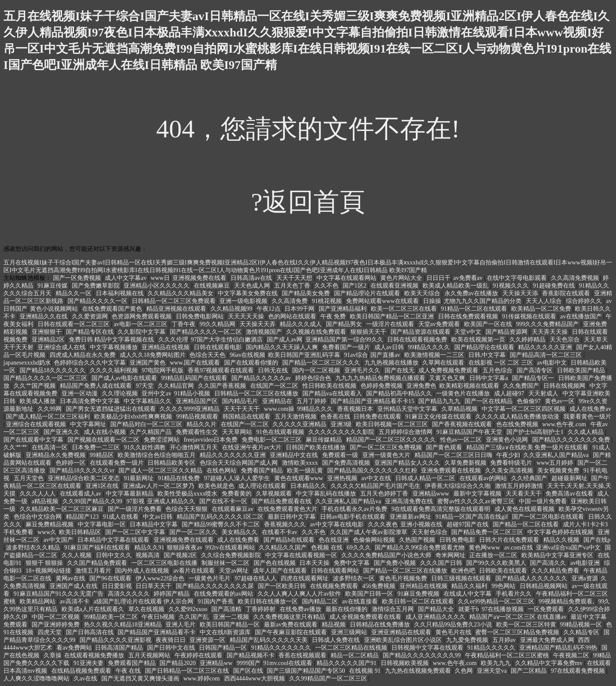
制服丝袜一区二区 (226, 563)
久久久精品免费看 (556, 571)
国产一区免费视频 (78, 278)
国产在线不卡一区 (224, 501)
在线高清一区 (50, 447)
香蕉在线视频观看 (303, 655)
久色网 (465, 671)
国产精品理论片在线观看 (368, 293)
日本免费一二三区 (97, 447)
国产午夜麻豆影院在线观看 (292, 632)
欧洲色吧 (464, 571)
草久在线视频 (147, 609)
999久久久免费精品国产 (548, 324)
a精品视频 (46, 501)
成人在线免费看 (239, 540)
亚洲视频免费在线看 (200, 278)
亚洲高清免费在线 (410, 501)
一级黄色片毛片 (210, 578)
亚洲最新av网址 (411, 517)
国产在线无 (400, 370)
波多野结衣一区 (355, 578)
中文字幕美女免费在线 (249, 293)
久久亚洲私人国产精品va (557, 455)
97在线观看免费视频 (579, 671)
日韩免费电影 (458, 540)
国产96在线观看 (111, 578)
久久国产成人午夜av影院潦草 (369, 532)
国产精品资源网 (507, 332)
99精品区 (103, 455)
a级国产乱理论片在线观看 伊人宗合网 (144, 601)
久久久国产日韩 (442, 563)
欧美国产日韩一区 (370, 594)
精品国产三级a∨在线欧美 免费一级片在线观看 (528, 447)
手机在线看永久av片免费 (355, 509)
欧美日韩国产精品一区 (231, 625)
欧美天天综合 (423, 293)
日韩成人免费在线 (337, 640)
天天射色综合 (430, 532)
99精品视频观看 (198, 417)
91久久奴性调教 (145, 447)
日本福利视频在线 (121, 293)
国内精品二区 (321, 601)
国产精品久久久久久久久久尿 (216, 586)
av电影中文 (552, 363)
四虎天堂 (50, 632)
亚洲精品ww (217, 663)
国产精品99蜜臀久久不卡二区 (222, 524)
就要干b (469, 609)
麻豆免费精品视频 (50, 524)
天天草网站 (238, 432)
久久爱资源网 (91, 316)
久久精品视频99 (232, 309)
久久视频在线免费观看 (317, 332)
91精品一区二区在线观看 (475, 309)
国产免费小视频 (396, 563)
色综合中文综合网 (38, 517)
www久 (47, 532)
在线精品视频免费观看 (82, 671)
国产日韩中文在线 (172, 648)
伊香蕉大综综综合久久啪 (459, 486)
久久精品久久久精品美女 (181, 293)
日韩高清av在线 (252, 278)
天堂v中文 (469, 332)
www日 (160, 278)
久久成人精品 (586, 432)
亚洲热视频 (343, 478)
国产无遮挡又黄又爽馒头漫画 (141, 679)
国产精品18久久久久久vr (83, 471)
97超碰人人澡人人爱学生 (238, 478)
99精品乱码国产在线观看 (195, 378)
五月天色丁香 (293, 286)
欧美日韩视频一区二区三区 (393, 424)
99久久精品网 (218, 324)
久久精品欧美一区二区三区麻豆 (62, 509)
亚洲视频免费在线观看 (184, 540)
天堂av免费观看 (440, 324)
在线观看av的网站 (484, 478)
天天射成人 (544, 393)
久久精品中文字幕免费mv (549, 663)
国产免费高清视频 (347, 463)
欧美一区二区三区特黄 (527, 625)
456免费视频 (380, 586)
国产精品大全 (437, 609)
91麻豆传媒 (53, 286)
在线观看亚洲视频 (395, 286)
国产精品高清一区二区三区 (547, 355)
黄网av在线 (71, 578)
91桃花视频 (328, 301)
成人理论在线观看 (263, 486)
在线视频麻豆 (213, 286)
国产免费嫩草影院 (97, 286)
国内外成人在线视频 (143, 571)
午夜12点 (269, 309)
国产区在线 (249, 671)
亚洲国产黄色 (148, 363)
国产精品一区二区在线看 (527, 524)
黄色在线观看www (299, 478)
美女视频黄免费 (559, 471)
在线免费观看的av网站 (224, 594)
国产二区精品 (530, 671)
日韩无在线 (274, 370)
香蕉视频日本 (356, 409)
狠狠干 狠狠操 (45, 563)
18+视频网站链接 (49, 571)
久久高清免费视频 (576, 278)
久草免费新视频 (466, 463)
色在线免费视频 (518, 424)
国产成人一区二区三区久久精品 (161, 471)
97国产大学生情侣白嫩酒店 (228, 340)
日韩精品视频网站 (545, 586)
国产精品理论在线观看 (485, 347)
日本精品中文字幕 (154, 524)
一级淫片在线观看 (391, 324)
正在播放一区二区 (494, 555)
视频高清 (148, 555)
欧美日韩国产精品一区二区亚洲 (393, 316)
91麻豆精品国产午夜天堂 (470, 432)
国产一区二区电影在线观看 (549, 517)
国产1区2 (355, 286)
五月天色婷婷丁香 (385, 494)
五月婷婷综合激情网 (406, 432)
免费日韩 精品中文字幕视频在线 (112, 340)
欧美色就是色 (217, 486)
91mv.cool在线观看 (289, 663)
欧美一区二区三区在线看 (405, 309)
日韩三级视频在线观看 (462, 578)
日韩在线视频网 (565, 386)
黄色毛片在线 (454, 632)
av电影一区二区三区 (141, 324)
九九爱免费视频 (468, 640)
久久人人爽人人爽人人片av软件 (300, 594)
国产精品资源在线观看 (421, 332)
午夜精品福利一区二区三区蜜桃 (508, 655)
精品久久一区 (74, 293)
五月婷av (505, 640)
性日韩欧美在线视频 (330, 386)
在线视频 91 (366, 671)
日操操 (432, 301)
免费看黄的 (237, 494)
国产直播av (386, 355)
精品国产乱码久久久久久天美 (269, 640)
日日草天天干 (154, 586)
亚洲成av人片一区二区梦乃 (159, 486)
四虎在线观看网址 (305, 578)
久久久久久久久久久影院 (342, 432)
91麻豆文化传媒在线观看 (439, 417)
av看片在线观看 (195, 571)
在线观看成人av (81, 494)
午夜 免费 (334, 316)
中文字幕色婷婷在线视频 (561, 532)
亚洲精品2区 (49, 340)
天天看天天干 (524, 494)
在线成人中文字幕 (468, 594)
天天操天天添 (521, 293)
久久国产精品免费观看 (98, 563)
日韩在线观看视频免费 (418, 340)
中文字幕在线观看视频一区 (302, 555)
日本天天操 (315, 563)
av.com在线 (518, 548)
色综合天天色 (208, 355)
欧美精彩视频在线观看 (470, 386)
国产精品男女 (345, 324)
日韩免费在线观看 (378, 417)
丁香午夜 (184, 324)
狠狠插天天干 (369, 332)
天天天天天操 (247, 316)
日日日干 (438, 278)
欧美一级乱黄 (306, 471)
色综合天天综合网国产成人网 (240, 463)
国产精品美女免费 (307, 293)
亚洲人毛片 (181, 625)
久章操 (53, 655)
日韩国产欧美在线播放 (317, 447)
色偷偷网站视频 (375, 540)
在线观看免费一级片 (118, 463)
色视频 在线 (327, 548)
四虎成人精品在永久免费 (83, 355)
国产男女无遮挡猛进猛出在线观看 (112, 409)
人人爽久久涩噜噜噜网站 (37, 679)
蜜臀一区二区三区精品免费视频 (518, 632)
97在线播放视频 (503, 609)
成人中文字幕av (126, 278)
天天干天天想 (295, 278)
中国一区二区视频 (56, 617)
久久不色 (327, 286)
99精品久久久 (316, 409)
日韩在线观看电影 (219, 347)
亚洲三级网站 (350, 632)
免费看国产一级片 (347, 347)
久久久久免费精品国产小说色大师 (387, 555)
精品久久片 (202, 424)
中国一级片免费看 (544, 501)
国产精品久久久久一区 (98, 301)
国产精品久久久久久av (262, 378)
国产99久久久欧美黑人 (497, 563)
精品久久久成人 (302, 324)
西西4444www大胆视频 (255, 679)
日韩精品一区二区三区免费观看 (175, 301)
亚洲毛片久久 (363, 370)
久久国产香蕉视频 (223, 386)
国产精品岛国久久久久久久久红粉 (373, 471)
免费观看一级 (341, 455)
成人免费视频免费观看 (449, 370)
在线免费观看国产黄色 (113, 309)
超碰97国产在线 (468, 524)
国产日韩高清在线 (91, 632)
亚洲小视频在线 (422, 524)
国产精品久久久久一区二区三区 (46, 378)
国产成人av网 (285, 340)
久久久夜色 (383, 524)
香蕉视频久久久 (286, 524)
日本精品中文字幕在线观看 (114, 540)
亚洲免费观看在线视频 (452, 471)
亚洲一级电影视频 (244, 301)
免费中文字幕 (352, 563)
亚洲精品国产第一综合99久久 (345, 340)
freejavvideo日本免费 (211, 440)
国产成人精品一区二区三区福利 (49, 417)
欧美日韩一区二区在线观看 (419, 601)
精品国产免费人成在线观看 (97, 386)
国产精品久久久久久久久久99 (423, 655)
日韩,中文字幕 (488, 355)
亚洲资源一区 (208, 640)
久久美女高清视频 (510, 471)
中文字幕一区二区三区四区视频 (524, 409)
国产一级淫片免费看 (136, 509)
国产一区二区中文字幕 (136, 532)
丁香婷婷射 (261, 609)
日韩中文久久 (115, 555)
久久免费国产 (522, 386)
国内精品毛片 (241, 401)
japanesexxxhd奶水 (27, 363)
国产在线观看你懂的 (252, 363)
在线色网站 (222, 471)
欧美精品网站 (38, 601)
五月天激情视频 (296, 417)
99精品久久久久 (430, 347)
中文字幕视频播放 (115, 347)
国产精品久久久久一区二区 (207, 332)
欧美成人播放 (38, 401)
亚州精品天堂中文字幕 (408, 409)
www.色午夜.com (565, 424)
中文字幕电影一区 (103, 524)
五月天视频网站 (150, 655)
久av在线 (86, 679)
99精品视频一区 (582, 625)
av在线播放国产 (582, 316)
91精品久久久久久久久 (282, 648)
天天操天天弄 (258, 324)
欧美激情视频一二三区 (435, 355)
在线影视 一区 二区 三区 (501, 363)
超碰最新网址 (570, 478)
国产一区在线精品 (489, 401)
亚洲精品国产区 (198, 401)
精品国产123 (83, 517)
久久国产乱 (195, 617)
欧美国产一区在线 (489, 324)
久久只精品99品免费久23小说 (454, 625)
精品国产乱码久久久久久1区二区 (221, 517)
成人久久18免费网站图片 (154, 355)
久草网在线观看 (444, 363)
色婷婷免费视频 (382, 386)
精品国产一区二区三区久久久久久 (392, 440)
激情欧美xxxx (301, 463)
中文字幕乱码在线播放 (327, 494)
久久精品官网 (177, 386)
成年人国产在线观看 (281, 571)
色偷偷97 (530, 401)
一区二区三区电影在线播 (165, 563)
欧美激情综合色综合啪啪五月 (157, 455)
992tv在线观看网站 (231, 548)
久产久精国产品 (151, 432)
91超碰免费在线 (555, 286)
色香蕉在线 (335, 417)
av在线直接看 (361, 601)
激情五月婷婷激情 (520, 486)
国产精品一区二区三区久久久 (322, 363)
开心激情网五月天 (195, 447)
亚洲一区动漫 (80, 393)
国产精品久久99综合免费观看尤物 (421, 548)
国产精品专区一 (534, 378)
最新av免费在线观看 (292, 625)
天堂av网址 (235, 571)
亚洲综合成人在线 (62, 347)
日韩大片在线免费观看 (510, 540)
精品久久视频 (562, 540)
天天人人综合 (545, 301)
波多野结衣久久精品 (34, 548)
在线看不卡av (280, 532)
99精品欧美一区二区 (112, 617)
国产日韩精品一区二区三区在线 (188, 671)
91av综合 (356, 355)
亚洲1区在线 (103, 486)
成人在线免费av (590, 409)
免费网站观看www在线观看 (383, 301)
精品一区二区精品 (355, 655)
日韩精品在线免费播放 (381, 625)
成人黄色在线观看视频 (525, 509)
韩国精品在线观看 (247, 417)
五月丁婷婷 (312, 401)
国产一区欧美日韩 (283, 586)
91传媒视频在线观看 (530, 316)
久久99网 (50, 409)
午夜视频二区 (572, 655)
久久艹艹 (16, 447)
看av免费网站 (74, 648)
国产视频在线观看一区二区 (104, 440)
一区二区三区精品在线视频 (352, 648)
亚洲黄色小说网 (508, 440)
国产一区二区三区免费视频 (387, 447)
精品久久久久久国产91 (347, 663)
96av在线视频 (247, 355)
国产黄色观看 (445, 447)
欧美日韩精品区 (81, 532)
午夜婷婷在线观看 (199, 655)
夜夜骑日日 (172, 640)
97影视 (136, 501)
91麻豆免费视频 (419, 594)
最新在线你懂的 (347, 609)
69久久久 (360, 548)
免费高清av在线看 (570, 494)
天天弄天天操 (551, 332)
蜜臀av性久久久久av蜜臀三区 (477, 501)
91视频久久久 (512, 286)
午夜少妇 (508, 455)
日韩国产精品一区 (224, 648)
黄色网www (485, 548)
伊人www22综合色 (161, 578)
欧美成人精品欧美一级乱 (456, 286)
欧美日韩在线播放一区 (269, 601)
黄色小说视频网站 (55, 309)
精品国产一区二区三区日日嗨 (454, 455)
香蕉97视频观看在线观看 (222, 370)
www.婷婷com (203, 679)
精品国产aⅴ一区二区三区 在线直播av (518, 617)
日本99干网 (300, 309)
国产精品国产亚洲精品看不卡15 (373, 401)
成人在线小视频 (106, 432)
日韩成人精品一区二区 (426, 478)
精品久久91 (149, 548)
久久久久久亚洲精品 (300, 424)
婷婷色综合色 (314, 378)
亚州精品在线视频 (424, 586)
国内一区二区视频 (317, 370)
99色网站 (504, 586)
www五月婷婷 (556, 463)
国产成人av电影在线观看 (125, 378)
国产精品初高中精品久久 (400, 393)
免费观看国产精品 (133, 663)
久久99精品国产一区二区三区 (329, 679)
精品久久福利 (470, 586)
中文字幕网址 (89, 424)
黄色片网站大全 (402, 278)
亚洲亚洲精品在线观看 (402, 632)
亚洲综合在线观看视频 (37, 424)
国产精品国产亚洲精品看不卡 (157, 632)
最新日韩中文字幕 (293, 517)
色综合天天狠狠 (187, 509)
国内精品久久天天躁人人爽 (283, 347)
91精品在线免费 (180, 478)
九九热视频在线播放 (392, 363)
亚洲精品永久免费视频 (56, 455)
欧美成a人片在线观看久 (94, 609)
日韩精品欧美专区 (172, 463)
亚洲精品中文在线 (295, 455)
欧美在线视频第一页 (479, 340)
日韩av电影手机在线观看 (354, 517)
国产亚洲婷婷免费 (56, 625)
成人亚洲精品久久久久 (436, 617)
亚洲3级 (342, 424)
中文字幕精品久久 (148, 401)
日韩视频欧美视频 (406, 663)
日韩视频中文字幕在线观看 (428, 648)
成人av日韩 (390, 347)
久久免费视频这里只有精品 (290, 617)
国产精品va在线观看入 (333, 393)
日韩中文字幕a (489, 378)
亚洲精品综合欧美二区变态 (85, 478)
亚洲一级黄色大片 (387, 455)
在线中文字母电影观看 (518, 278)
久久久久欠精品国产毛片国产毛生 (376, 486)
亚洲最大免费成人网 (548, 640)
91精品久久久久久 (492, 648)
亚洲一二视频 (232, 617)
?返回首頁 (308, 202)
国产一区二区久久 (194, 532)
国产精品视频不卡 (252, 655)
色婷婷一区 (71, 463)
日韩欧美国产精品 (582, 370)
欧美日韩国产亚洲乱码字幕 (305, 355)
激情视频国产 (265, 332)
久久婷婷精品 (528, 340)
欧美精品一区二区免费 (542, 309)
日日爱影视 (118, 586)
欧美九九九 (497, 663)
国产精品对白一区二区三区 (147, 424)
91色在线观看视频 (281, 432)
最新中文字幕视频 (478, 494)
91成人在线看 (121, 517)
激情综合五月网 (394, 609)
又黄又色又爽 (448, 378)
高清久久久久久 (130, 594)
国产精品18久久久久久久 (53, 370)
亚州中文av (156, 393)
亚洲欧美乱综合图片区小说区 (404, 640)
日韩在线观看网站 (336, 571)
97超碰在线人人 (257, 578)
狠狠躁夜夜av (185, 548)
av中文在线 (377, 478)
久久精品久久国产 (284, 548)
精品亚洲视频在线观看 (177, 309)
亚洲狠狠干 (47, 332)
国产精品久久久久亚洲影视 (116, 640)
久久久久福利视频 (115, 370)
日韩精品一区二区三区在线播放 (257, 393)
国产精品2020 (178, 663)
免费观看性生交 (198, 432)
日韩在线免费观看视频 (469, 316)
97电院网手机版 (163, 370)
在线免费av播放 (301, 609)
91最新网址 (139, 478)
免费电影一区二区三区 (272, 440)
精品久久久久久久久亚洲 (234, 455)
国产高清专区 (536, 370)
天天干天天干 (243, 409)
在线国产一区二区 (275, 386)
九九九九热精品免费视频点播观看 (381, 378)
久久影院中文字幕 (142, 332)
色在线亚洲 (335, 540)
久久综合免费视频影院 (232, 555)
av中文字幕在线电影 (338, 524)
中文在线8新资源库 (226, 632)
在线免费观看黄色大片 (288, 509)
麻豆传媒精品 (325, 440)
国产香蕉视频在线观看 (463, 424)
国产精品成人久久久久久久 (532, 578)
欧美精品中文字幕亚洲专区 (558, 555)
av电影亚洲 (586, 563)
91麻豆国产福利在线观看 (98, 548)
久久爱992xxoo (189, 609)
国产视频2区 (181, 555)
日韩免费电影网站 (201, 316)
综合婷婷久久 (585, 301)
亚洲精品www (432, 494)
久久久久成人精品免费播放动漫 (518, 417)
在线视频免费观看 (335, 586)
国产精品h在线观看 (290, 540)
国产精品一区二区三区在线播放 (406, 571)
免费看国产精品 (263, 471)
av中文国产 (59, 540)
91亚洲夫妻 (89, 663)
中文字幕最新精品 (130, 494)
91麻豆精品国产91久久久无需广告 (59, 594)
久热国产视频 (418, 540)
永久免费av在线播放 (472, 293)
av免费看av (469, 278)
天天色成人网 (253, 286)
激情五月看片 (94, 571)
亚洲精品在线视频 (166, 347)
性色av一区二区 (462, 440)
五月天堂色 (30, 478)
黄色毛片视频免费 (404, 578)
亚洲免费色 (421, 386)
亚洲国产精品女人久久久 (408, 463)
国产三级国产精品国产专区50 (307, 671)
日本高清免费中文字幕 (91, 401)
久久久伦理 (173, 340)
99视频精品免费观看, (567, 601)
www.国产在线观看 (195, 363)
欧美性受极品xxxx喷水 (188, 494)
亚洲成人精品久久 (172, 501)
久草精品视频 (460, 409)
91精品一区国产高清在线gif (472, 517)
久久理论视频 (121, 393)
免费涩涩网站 (163, 440)
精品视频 (335, 625)
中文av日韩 (158, 517)
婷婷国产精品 (172, 594)
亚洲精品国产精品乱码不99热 (559, 648)
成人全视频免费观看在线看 (366, 617)
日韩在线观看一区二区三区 (74, 324)
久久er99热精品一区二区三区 (497, 601)
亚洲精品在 (278, 401)
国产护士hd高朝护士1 (536, 432)
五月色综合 (498, 370)
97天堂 (145, 386)
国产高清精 (227, 609)
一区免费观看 (547, 609)
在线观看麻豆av (233, 509)
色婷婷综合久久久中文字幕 (91, 363)
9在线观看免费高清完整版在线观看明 (442, 509)
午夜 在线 (129, 671)
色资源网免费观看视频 (142, 316)
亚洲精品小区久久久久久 (157, 286)
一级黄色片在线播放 (464, 393)
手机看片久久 (515, 594)
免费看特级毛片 (512, 463)
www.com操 (279, 409)
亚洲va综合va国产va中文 (569, 548)
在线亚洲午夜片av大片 (253, 447)
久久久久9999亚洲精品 (190, 409)
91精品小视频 (193, 393)
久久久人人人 (38, 494)
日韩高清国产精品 (120, 648)
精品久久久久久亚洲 (546, 347)
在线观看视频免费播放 (95, 655)
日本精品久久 (309, 486)
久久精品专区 (582, 632)
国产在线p (597, 540)
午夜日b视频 (159, 617)
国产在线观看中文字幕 (34, 440)
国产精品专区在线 (91, 332)
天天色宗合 (566, 340)
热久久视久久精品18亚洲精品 (124, 625)
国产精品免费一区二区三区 (488, 532)
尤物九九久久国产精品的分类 (483, 301)
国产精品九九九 (440, 401)
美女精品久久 (240, 532)
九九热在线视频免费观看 (419, 671)
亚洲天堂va (493, 671)
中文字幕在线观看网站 (347, 278)
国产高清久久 (549, 563)
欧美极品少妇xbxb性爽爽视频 (134, 417)
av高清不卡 (76, 601)
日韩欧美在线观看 (504, 571)
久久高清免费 (290, 301)
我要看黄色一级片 (587, 417)
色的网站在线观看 (293, 316)
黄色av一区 (561, 401)
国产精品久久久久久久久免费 (572, 440)
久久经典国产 (530, 478)
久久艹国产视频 (36, 386)
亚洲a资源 (585, 578)
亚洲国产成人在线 (74, 586)
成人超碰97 (510, 393)
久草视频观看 (275, 494)
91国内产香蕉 (216, 601)
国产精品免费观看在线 (282, 501)
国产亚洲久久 (62, 432)
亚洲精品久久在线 (44, 316)
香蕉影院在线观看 (567, 293)
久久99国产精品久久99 (93, 501)
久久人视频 (77, 555)
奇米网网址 (451, 555)
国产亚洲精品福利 (344, 309)
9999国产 (249, 663)
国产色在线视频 (275, 563)
